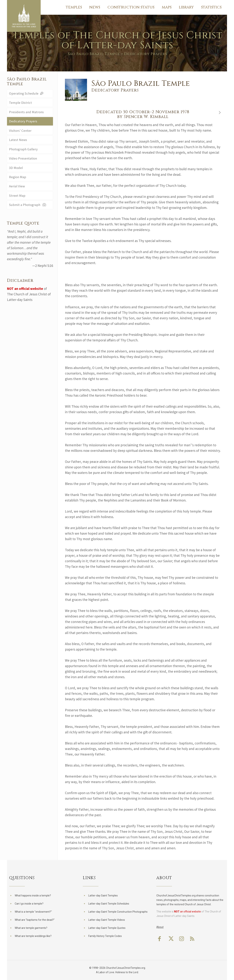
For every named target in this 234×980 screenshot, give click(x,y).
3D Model (16, 169)
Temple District (20, 103)
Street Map (17, 197)
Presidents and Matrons (27, 112)
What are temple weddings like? (33, 936)
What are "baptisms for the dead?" (35, 920)
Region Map (18, 178)
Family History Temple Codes (105, 936)
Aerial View (17, 187)
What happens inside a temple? (33, 896)
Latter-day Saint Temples (103, 896)
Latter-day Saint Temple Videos (107, 920)
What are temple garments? (31, 928)
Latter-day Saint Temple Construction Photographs (118, 912)
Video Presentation (23, 159)
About (160, 927)
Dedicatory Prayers (23, 122)
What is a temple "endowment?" (33, 912)
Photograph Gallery (24, 150)
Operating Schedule (27, 93)
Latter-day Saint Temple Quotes (107, 928)
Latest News (18, 140)
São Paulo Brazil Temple (94, 54)
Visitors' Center (20, 131)
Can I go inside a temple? (29, 904)
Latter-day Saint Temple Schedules (109, 904)
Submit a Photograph (28, 206)
